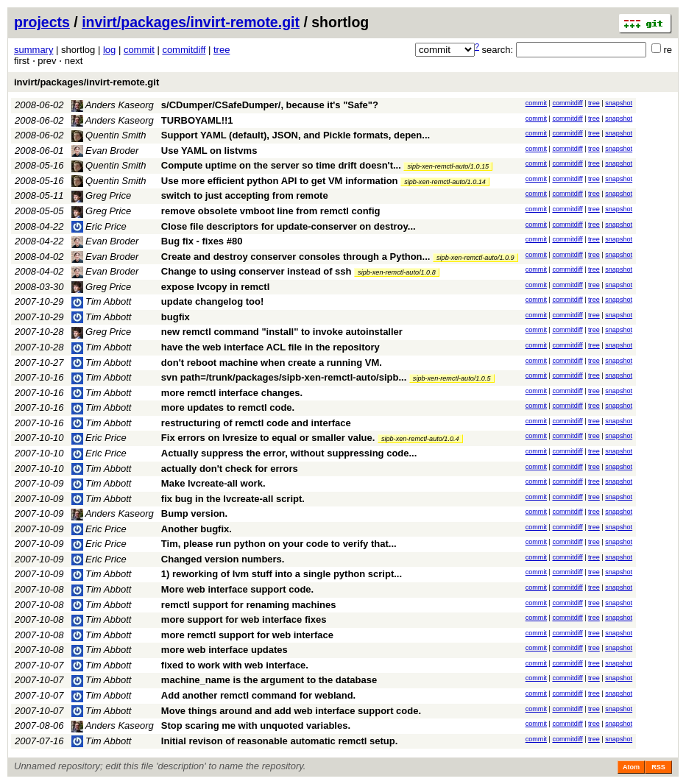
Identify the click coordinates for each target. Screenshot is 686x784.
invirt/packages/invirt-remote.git (191, 22)
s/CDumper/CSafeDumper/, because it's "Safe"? (270, 105)
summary (33, 50)
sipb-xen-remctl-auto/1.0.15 (448, 166)
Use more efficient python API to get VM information (280, 181)
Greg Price (102, 195)
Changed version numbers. (223, 559)
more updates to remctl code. (228, 407)
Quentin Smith (109, 135)
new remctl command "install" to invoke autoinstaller (282, 332)
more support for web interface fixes (244, 619)
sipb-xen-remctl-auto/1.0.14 (445, 182)
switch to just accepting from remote (245, 195)
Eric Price (99, 226)
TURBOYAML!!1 (197, 120)
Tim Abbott (102, 301)
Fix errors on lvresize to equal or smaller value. (268, 438)
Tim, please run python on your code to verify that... (279, 544)
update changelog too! (212, 301)
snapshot (619, 103)
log (109, 50)
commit (139, 50)
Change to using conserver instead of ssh (257, 271)
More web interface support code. (237, 589)
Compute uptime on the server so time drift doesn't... (283, 165)
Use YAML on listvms (209, 151)
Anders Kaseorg (113, 105)
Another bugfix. (197, 529)
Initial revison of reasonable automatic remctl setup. (279, 741)
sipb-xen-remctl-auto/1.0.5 (452, 378)
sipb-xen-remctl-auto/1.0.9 (475, 258)
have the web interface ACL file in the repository (270, 347)
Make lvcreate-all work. (213, 483)
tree (222, 50)
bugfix (176, 317)
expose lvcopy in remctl (215, 287)
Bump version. (194, 513)
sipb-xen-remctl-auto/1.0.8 (397, 272)
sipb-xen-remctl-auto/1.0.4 (420, 439)
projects (42, 22)
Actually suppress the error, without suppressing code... (289, 453)
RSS (658, 767)
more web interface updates (224, 650)
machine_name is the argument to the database (269, 680)
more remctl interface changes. (232, 393)
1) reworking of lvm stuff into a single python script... (282, 574)
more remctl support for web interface (247, 635)
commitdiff (184, 50)
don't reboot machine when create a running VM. (272, 363)
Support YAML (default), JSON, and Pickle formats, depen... (296, 135)
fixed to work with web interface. (235, 665)
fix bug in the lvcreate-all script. (233, 499)
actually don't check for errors (230, 469)
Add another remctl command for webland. (258, 695)
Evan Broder (105, 151)
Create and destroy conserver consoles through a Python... (297, 257)
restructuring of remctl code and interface (256, 423)
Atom (631, 767)
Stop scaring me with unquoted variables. (256, 725)
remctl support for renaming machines (249, 605)
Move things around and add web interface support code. (291, 711)
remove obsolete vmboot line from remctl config (271, 211)
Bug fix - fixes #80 (202, 241)
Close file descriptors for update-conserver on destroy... (289, 226)
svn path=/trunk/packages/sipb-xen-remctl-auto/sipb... (285, 377)
